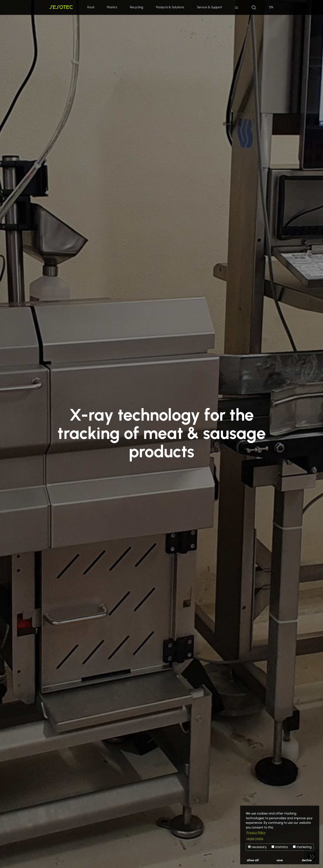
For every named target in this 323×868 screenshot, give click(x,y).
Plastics (112, 7)
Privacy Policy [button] (256, 832)
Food (91, 7)
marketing (302, 847)
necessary (257, 847)
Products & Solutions (170, 7)
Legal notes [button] (255, 838)
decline (307, 860)
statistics (280, 847)
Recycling (137, 7)
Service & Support (209, 7)
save (280, 860)
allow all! (253, 860)
